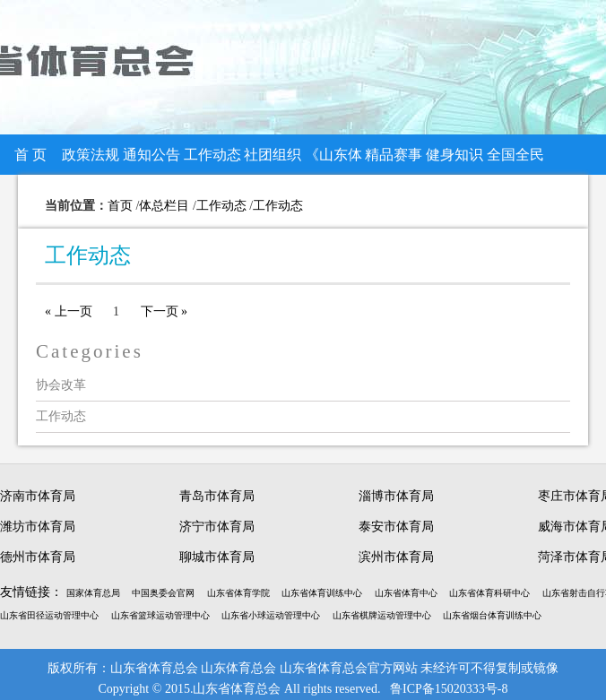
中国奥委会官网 (163, 593)
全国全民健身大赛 (515, 161)
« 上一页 (69, 311)
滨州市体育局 (396, 557)
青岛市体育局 (217, 496)
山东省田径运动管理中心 (49, 615)
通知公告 (151, 155)
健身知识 (454, 155)
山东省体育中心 (406, 593)
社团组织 (273, 155)
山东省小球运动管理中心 (271, 615)
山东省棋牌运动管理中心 (382, 615)
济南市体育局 (38, 496)
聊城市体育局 (217, 557)
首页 (120, 206)
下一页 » (164, 311)
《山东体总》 (333, 161)
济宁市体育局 (217, 527)
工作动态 (212, 155)
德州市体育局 (38, 557)
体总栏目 (164, 206)
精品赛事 (394, 155)
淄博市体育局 (396, 496)
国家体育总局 (93, 593)
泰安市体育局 (396, 527)
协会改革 (61, 385)
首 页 (30, 155)
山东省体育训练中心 (322, 593)
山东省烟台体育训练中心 (492, 615)
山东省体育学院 (238, 593)
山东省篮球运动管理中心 (160, 615)
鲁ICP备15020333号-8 (449, 689)
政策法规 (91, 155)
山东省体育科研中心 (489, 593)
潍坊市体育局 (38, 527)
